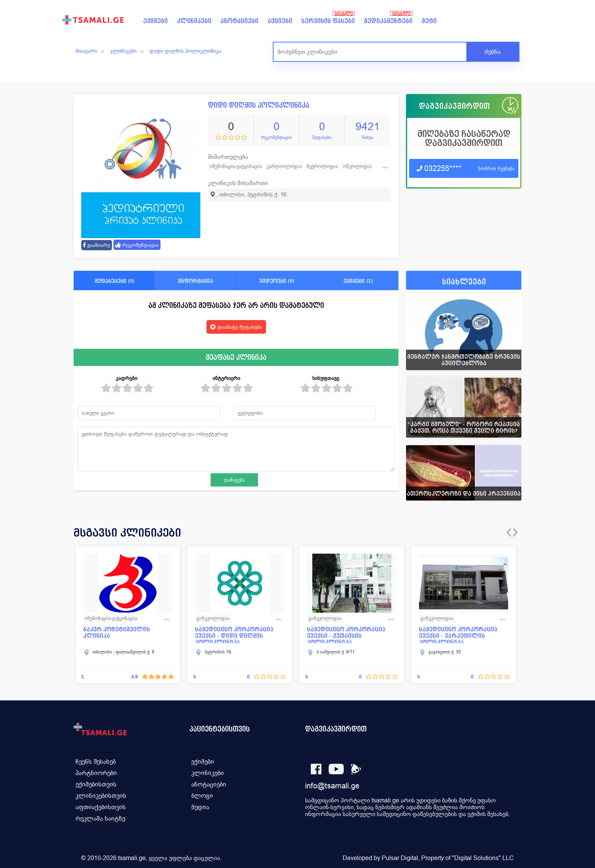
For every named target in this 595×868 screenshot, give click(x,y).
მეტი (429, 21)
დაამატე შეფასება (236, 327)
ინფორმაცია (195, 281)
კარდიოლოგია (284, 166)
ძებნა (493, 52)
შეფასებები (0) (114, 281)
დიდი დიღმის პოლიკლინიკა (185, 51)
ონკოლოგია (357, 166)
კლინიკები (194, 21)
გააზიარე (97, 245)
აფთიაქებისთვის (101, 807)
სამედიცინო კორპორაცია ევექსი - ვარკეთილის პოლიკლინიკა (458, 635)
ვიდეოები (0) (277, 281)
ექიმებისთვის (96, 784)
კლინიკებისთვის (101, 796)
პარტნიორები (96, 773)
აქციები (280, 21)
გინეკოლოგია (213, 618)
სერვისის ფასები (328, 21)
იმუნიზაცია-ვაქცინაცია (236, 166)
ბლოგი (202, 796)
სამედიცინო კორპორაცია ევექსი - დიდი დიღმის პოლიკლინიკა (234, 635)
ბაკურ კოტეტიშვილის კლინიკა (116, 633)
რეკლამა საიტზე (100, 819)
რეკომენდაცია (137, 245)
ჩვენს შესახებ (96, 762)
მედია (200, 807)
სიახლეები (464, 282)
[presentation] (509, 532)
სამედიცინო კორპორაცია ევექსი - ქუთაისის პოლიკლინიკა (346, 635)
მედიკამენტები (388, 21)
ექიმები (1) (358, 281)
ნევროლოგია (322, 166)
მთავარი (86, 51)
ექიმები (155, 21)
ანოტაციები (239, 21)
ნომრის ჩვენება (496, 169)
